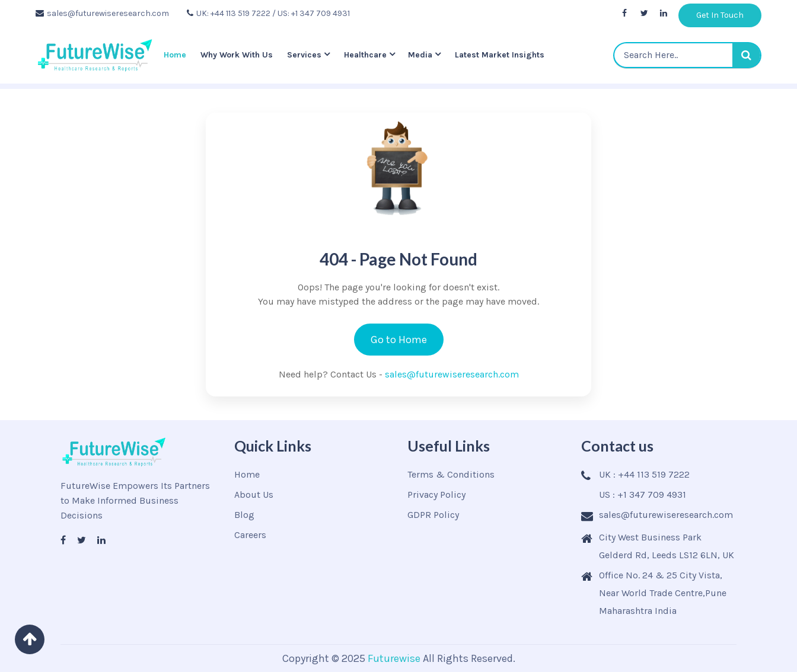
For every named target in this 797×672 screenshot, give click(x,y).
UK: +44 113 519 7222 (229, 13)
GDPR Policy (433, 515)
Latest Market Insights (500, 55)
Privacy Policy (436, 495)
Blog (244, 515)
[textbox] (687, 55)
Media (420, 55)
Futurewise (394, 658)
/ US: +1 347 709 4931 (311, 13)
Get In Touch (720, 15)
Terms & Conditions (451, 474)
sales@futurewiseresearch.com (102, 13)
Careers (250, 535)
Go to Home (399, 340)
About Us (254, 495)
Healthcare (365, 55)
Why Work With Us (237, 55)
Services (304, 55)
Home (175, 55)
